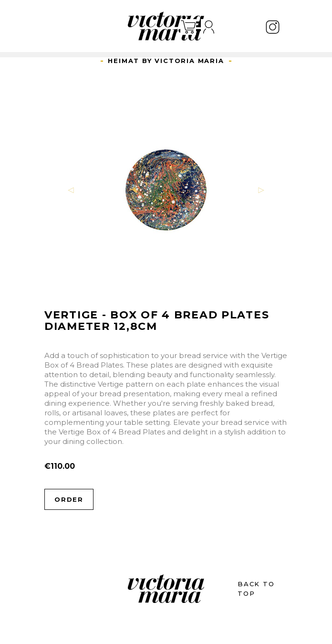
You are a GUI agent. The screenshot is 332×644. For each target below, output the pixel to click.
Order (69, 499)
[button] (71, 190)
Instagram (273, 27)
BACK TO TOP (256, 589)
